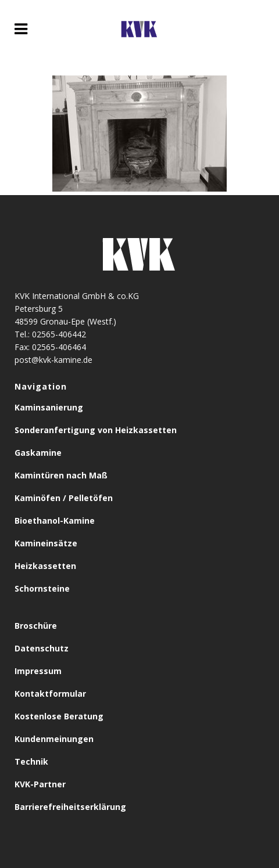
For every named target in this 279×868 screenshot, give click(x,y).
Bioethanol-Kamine (55, 521)
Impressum (38, 671)
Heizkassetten (45, 566)
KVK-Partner (40, 784)
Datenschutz (42, 648)
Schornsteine (42, 588)
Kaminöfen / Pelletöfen (64, 498)
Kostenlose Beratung (59, 716)
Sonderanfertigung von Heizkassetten (96, 430)
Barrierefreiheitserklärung (70, 807)
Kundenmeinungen (54, 739)
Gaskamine (38, 453)
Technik (31, 761)
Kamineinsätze (46, 543)
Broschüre (36, 626)
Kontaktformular (50, 694)
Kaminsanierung (49, 407)
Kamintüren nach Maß (61, 475)
